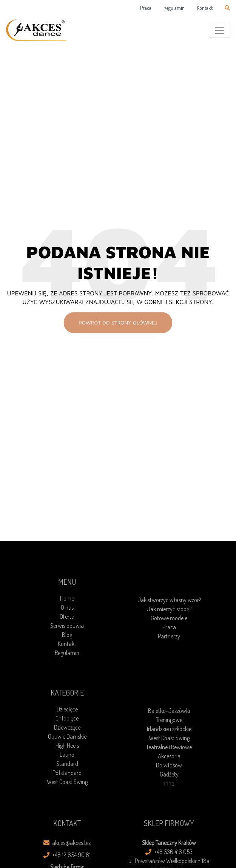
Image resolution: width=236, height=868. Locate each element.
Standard (67, 764)
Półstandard (67, 773)
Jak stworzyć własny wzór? (169, 600)
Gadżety (169, 774)
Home (67, 598)
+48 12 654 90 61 (67, 855)
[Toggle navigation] (219, 30)
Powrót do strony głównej (118, 322)
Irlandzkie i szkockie (169, 729)
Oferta (67, 616)
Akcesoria (169, 756)
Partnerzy (169, 636)
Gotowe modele (169, 618)
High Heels (67, 745)
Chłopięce (67, 718)
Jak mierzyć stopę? (169, 609)
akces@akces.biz (67, 843)
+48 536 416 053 (169, 852)
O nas (67, 607)
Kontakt (205, 8)
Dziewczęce (67, 727)
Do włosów (169, 765)
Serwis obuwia (67, 626)
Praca (146, 8)
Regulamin (174, 8)
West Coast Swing (67, 782)
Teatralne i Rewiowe (169, 747)
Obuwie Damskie (67, 736)
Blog (67, 635)
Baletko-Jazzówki (169, 711)
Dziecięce (67, 709)
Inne (169, 783)
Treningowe (169, 720)
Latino (67, 755)
